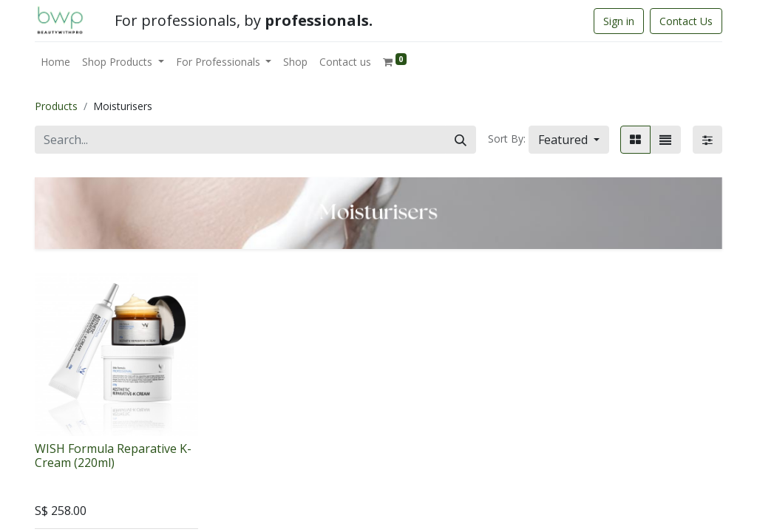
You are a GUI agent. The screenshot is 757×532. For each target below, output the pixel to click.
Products (56, 106)
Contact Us (686, 21)
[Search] (461, 140)
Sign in (619, 21)
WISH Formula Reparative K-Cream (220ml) (113, 456)
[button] (569, 140)
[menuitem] (55, 62)
